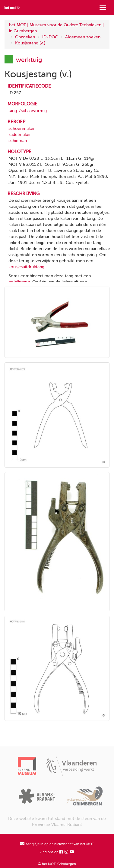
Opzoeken (25, 37)
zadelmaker (20, 135)
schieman (18, 141)
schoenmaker (22, 129)
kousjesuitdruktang (26, 267)
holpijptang (19, 282)
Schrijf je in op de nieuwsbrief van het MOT (57, 844)
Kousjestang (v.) (30, 43)
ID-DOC (50, 37)
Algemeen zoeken (83, 37)
